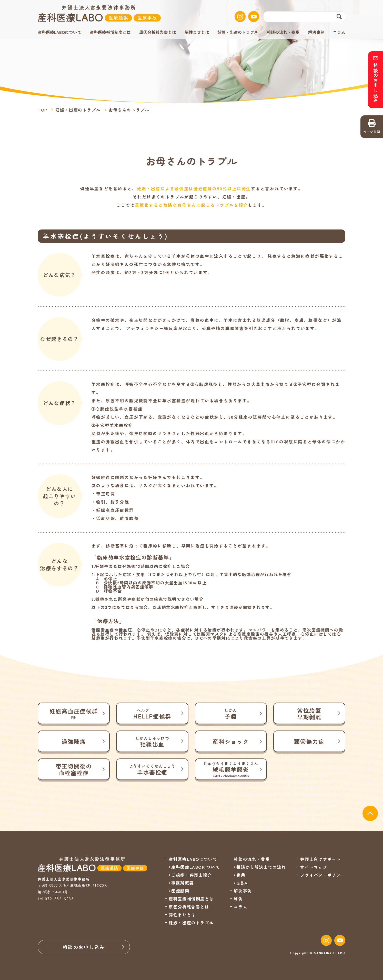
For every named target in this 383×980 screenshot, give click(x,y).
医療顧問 (180, 891)
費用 (241, 875)
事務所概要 (183, 883)
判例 (238, 899)
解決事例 (316, 32)
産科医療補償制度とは (110, 32)
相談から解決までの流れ (261, 867)
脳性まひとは (197, 32)
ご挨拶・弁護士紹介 (192, 875)
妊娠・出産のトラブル (238, 32)
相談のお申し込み (84, 947)
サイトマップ (314, 867)
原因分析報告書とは (158, 32)
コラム (339, 32)
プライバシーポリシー (323, 875)
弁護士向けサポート (320, 859)
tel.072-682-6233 (56, 898)
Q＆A (242, 883)
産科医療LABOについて (195, 867)
